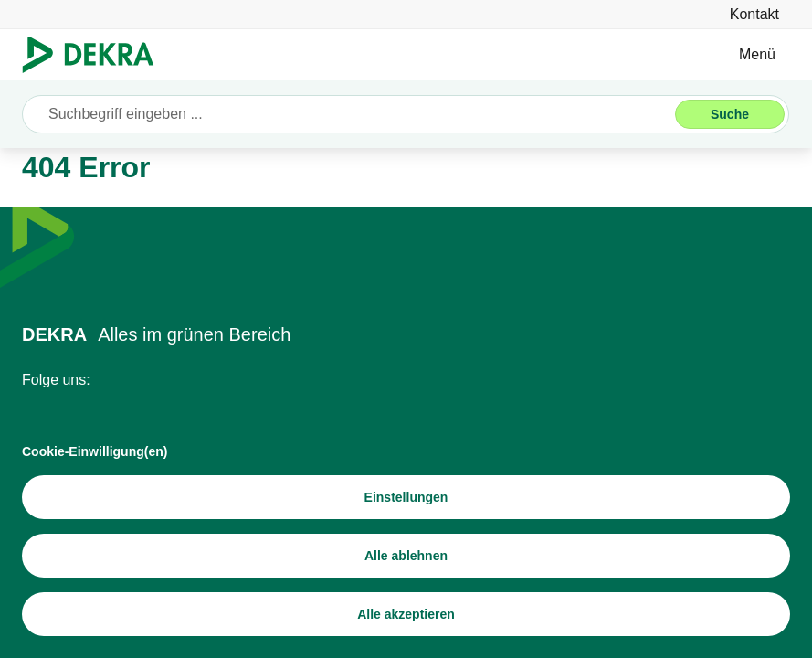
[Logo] (95, 55)
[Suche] (730, 114)
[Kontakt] (754, 14)
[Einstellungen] (406, 497)
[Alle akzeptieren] (406, 614)
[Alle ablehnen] (406, 556)
